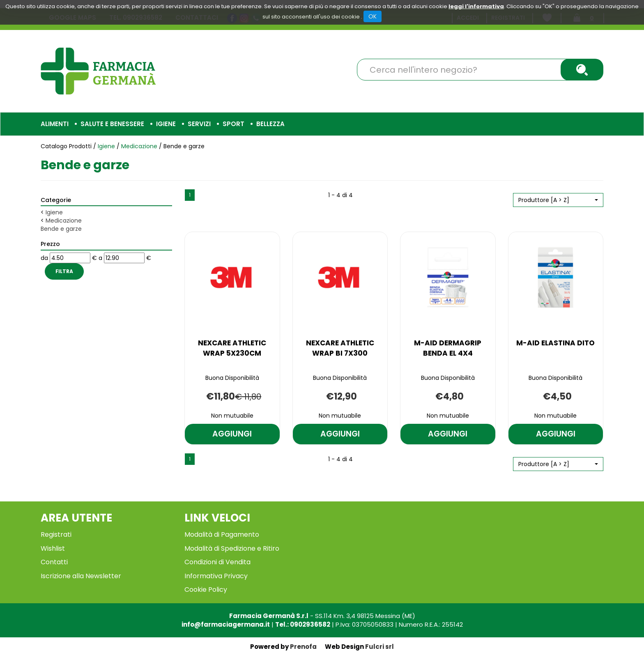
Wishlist (53, 548)
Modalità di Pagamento (222, 534)
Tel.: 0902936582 (303, 624)
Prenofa (303, 647)
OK (373, 16)
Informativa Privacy (216, 576)
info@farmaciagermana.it (226, 624)
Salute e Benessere (112, 124)
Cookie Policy (206, 589)
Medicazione (139, 146)
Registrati (56, 534)
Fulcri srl (379, 647)
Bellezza (270, 124)
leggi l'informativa (476, 6)
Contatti (54, 562)
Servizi (199, 124)
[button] (558, 200)
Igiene (166, 124)
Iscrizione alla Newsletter (81, 576)
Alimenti (55, 124)
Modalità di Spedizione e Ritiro (232, 548)
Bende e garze (61, 229)
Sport (233, 124)
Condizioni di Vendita (217, 562)
